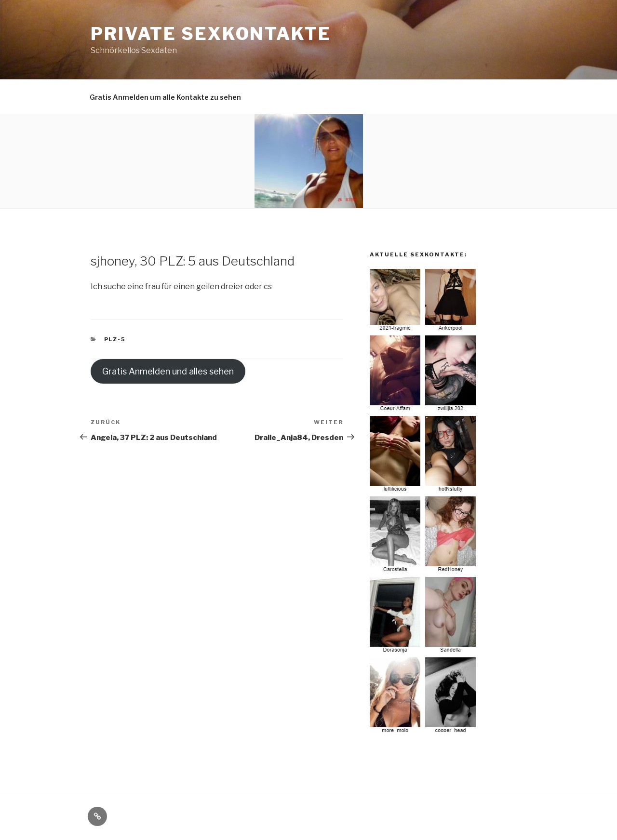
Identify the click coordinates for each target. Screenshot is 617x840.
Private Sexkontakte (211, 34)
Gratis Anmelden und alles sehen (168, 371)
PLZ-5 (115, 339)
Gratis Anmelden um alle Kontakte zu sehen (165, 97)
